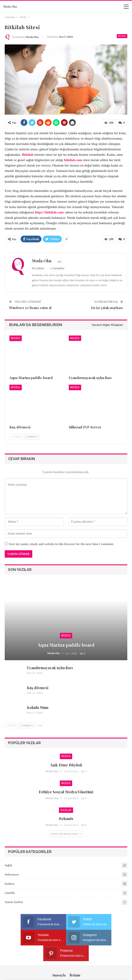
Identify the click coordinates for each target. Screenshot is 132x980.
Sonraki (32, 436)
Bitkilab (28, 154)
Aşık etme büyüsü (66, 765)
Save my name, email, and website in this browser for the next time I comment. (61, 544)
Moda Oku (10, 7)
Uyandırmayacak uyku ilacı (50, 668)
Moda (122, 36)
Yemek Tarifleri (14, 902)
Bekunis (66, 818)
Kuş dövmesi (38, 687)
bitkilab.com (73, 160)
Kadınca (10, 883)
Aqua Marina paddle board (66, 644)
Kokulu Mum (38, 707)
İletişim (75, 959)
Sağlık (66, 810)
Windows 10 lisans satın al (30, 307)
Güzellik (10, 892)
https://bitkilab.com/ (50, 212)
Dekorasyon (12, 874)
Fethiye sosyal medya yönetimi (66, 791)
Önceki (16, 436)
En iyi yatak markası (107, 307)
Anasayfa (59, 959)
